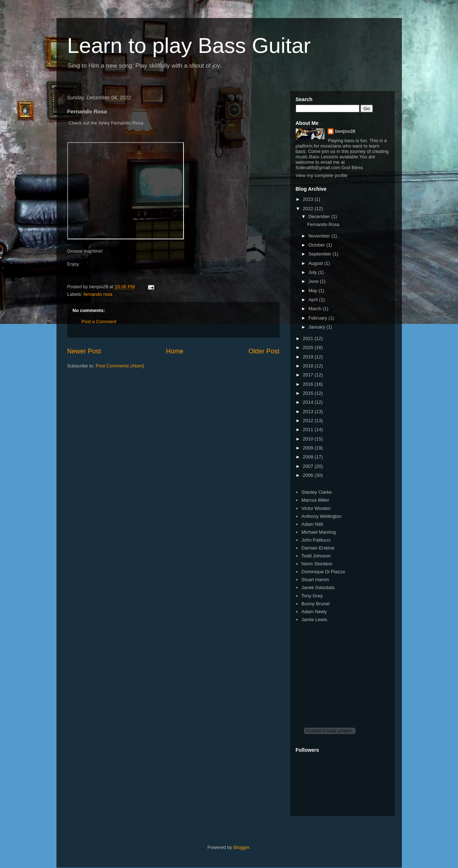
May (313, 291)
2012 (309, 421)
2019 (309, 357)
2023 (309, 199)
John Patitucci (316, 540)
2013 (309, 412)
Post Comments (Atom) (120, 366)
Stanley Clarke (317, 492)
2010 (309, 439)
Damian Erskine (318, 548)
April (314, 300)
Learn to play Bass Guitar (189, 46)
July (313, 272)
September (320, 254)
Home (175, 351)
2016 (309, 384)
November (320, 236)
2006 (309, 475)
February (318, 318)
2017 (309, 375)
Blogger (241, 847)
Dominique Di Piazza (323, 572)
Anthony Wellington (322, 516)
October (317, 245)
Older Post (264, 351)
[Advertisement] (350, 669)
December (320, 216)
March (316, 309)
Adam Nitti (312, 524)
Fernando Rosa (323, 224)
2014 (309, 402)
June (314, 281)
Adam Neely (314, 612)
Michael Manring (319, 532)
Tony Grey (312, 596)
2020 (309, 347)
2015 (309, 393)
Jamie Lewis (314, 620)
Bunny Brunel (316, 604)
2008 (309, 457)
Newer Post (84, 351)
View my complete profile (322, 175)
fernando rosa (98, 294)
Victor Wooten (316, 508)
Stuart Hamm (315, 580)
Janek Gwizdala (318, 587)
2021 (309, 338)
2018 (309, 366)
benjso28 (345, 131)
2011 (309, 430)
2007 (309, 466)
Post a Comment (99, 322)
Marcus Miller (315, 500)
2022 (309, 209)
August (316, 263)
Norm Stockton (317, 564)
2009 (309, 448)
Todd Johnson (316, 556)
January (317, 327)
